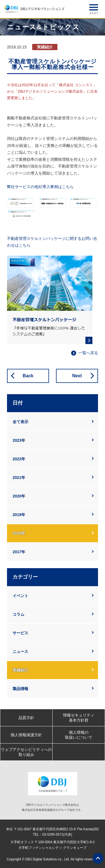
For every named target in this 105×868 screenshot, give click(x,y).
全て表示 (20, 422)
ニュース (20, 651)
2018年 (19, 533)
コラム (18, 614)
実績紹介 (20, 670)
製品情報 (20, 689)
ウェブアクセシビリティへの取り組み (26, 752)
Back (28, 376)
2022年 (19, 459)
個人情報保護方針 (26, 735)
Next (77, 376)
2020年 (19, 496)
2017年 (19, 552)
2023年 (19, 440)
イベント (20, 596)
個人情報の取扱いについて (79, 735)
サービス (20, 633)
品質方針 (26, 718)
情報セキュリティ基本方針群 (79, 718)
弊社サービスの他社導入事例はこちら (40, 187)
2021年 (19, 477)
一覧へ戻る (88, 353)
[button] (94, 7)
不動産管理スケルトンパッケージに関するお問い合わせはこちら (52, 242)
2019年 (19, 515)
